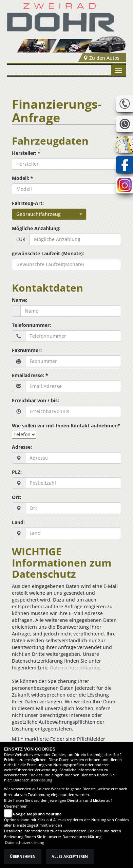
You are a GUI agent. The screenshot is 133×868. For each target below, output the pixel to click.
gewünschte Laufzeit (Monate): (48, 253)
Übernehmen (23, 856)
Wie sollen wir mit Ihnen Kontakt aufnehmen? (66, 426)
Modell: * (23, 178)
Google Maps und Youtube (37, 814)
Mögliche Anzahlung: (36, 228)
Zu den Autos (101, 58)
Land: (18, 522)
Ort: (16, 497)
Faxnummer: (27, 350)
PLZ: (17, 472)
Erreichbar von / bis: (35, 400)
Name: (20, 300)
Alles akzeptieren (70, 856)
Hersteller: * (26, 153)
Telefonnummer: (31, 325)
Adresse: (22, 447)
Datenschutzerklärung (75, 668)
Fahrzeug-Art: (28, 203)
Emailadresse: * (30, 375)
